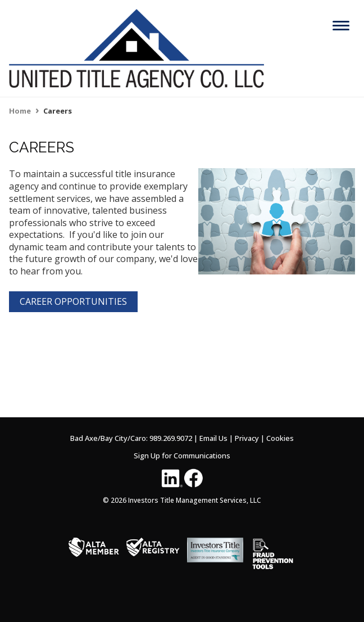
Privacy (247, 438)
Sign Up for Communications (182, 456)
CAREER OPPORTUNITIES (73, 301)
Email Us (213, 438)
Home (20, 111)
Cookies (280, 438)
